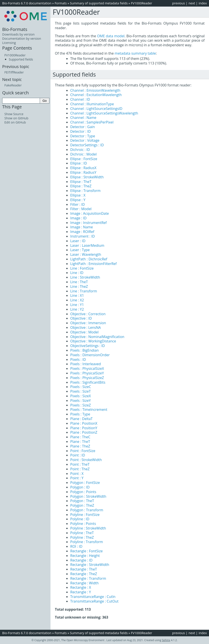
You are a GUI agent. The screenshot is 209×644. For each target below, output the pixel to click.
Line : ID (77, 273)
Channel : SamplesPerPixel (92, 122)
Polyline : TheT (82, 533)
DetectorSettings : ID (87, 145)
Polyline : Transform (87, 542)
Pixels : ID (78, 360)
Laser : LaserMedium (87, 245)
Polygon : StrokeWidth (88, 496)
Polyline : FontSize (85, 515)
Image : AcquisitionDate (90, 213)
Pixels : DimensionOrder (90, 355)
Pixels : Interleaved (86, 364)
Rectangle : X (81, 587)
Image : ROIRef (82, 232)
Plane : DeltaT (81, 419)
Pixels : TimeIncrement (89, 410)
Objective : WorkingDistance (93, 341)
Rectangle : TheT (84, 569)
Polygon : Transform (87, 510)
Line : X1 (77, 295)
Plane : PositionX (84, 423)
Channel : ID (80, 99)
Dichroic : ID (80, 150)
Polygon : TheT (82, 501)
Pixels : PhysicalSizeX (87, 369)
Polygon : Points (83, 492)
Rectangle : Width (84, 583)
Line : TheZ (79, 286)
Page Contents (17, 48)
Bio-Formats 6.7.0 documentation (27, 3)
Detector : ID (80, 131)
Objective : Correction (88, 314)
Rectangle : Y (81, 592)
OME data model (111, 36)
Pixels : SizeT (80, 391)
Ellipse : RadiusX (83, 168)
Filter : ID (77, 204)
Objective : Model (84, 332)
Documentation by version (22, 38)
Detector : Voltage (85, 140)
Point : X (77, 474)
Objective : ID (81, 318)
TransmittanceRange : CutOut (94, 601)
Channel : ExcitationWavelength (96, 95)
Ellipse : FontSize (84, 159)
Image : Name (82, 227)
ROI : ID (76, 546)
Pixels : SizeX (81, 396)
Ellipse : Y (78, 200)
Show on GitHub (16, 118)
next (192, 3)
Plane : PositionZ (84, 432)
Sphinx (166, 640)
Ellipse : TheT (81, 182)
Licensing (9, 43)
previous (178, 3)
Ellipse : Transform (85, 191)
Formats (61, 3)
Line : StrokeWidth (85, 277)
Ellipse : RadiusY (83, 172)
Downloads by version (18, 34)
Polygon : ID (80, 487)
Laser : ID (78, 241)
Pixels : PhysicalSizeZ (87, 378)
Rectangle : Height (85, 556)
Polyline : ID (80, 519)
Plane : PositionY (84, 428)
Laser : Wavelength (86, 254)
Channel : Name (83, 118)
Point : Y (77, 478)
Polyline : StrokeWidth (88, 528)
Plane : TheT (80, 442)
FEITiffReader (14, 72)
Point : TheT (80, 464)
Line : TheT (79, 282)
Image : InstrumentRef (88, 223)
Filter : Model (81, 209)
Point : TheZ (80, 469)
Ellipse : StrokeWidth (87, 177)
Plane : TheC (80, 437)
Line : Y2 (77, 309)
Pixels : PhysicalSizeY (87, 373)
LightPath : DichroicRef (89, 259)
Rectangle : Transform (88, 578)
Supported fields (21, 59)
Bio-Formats (15, 29)
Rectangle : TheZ (84, 574)
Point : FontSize (83, 451)
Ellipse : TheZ (81, 186)
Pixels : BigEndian (85, 350)
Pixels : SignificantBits (88, 382)
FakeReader (13, 85)
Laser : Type (80, 250)
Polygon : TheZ (82, 505)
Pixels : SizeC (81, 387)
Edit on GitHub (15, 122)
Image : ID (78, 218)
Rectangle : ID (81, 560)
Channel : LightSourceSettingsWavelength (104, 113)
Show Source (14, 114)
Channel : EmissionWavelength (95, 90)
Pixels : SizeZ (81, 405)
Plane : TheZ (80, 446)
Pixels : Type (80, 414)
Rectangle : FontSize (86, 551)
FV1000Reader (141, 3)
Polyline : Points (83, 524)
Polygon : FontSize (85, 483)
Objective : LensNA (86, 327)
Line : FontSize (82, 268)
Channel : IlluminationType (92, 104)
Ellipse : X (78, 195)
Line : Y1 (77, 305)
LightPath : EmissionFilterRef (93, 264)
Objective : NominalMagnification (97, 337)
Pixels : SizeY (80, 401)
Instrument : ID (83, 236)
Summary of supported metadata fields (99, 3)
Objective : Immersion (88, 323)
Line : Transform (84, 291)
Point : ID (78, 455)
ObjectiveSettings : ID (88, 346)
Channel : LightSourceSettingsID (96, 109)
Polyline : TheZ (82, 537)
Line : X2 (77, 300)
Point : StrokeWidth (86, 460)
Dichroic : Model (83, 154)
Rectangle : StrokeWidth (90, 565)
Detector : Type (83, 136)
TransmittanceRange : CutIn (93, 597)
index (203, 3)
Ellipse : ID (79, 163)
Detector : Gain (83, 127)
